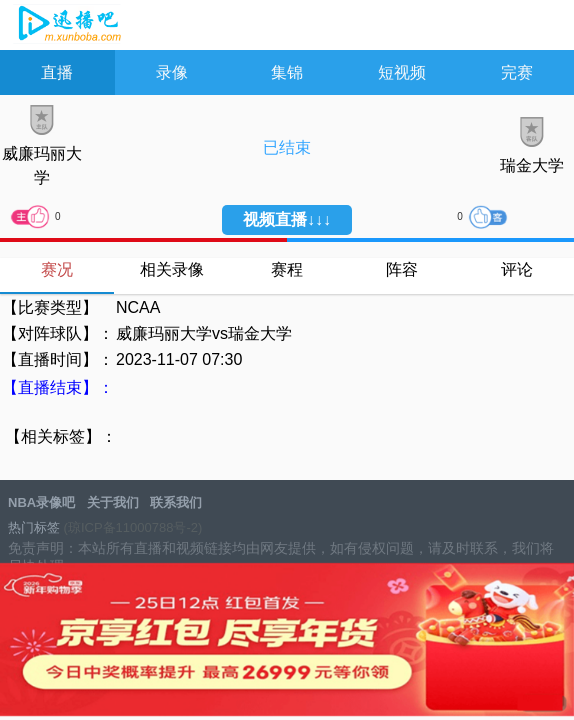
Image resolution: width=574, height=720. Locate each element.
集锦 (287, 72)
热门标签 (34, 527)
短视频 (402, 72)
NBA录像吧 (67, 26)
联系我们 (176, 502)
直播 (57, 72)
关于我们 (113, 502)
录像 (172, 72)
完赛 (517, 72)
